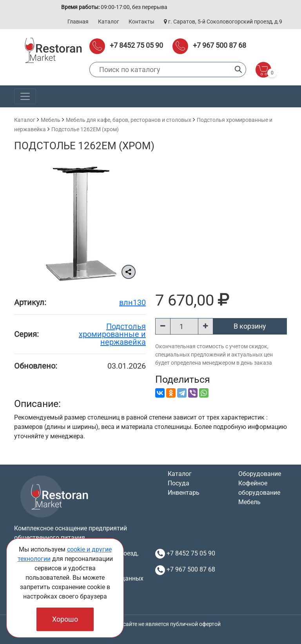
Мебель (51, 120)
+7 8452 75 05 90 (136, 45)
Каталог (109, 22)
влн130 (132, 302)
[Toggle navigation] (25, 96)
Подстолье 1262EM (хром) (85, 129)
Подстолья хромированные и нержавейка (112, 334)
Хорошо (65, 619)
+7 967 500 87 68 (219, 45)
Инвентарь (184, 493)
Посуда (179, 483)
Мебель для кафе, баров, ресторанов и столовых (129, 120)
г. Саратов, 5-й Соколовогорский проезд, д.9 (223, 22)
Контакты (141, 22)
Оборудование (260, 474)
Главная (78, 22)
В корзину (250, 326)
